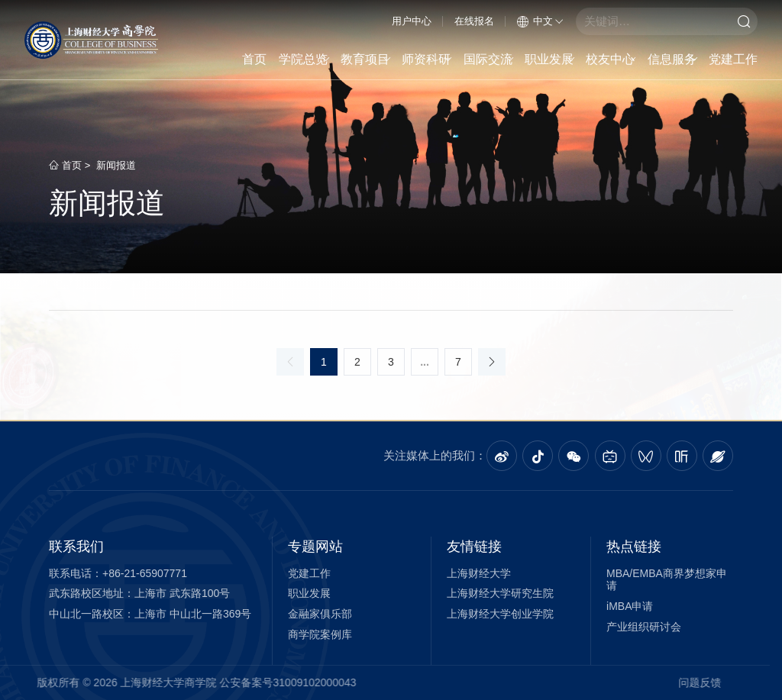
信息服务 (673, 60)
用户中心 (412, 21)
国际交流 (489, 60)
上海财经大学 (479, 573)
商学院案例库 (320, 634)
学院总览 (304, 60)
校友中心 (611, 60)
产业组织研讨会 (644, 627)
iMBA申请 (630, 606)
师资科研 (427, 60)
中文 (540, 21)
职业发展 (550, 60)
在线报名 (474, 21)
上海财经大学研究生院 (500, 593)
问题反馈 (657, 682)
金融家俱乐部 (320, 614)
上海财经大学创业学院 (500, 614)
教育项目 (366, 60)
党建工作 (733, 59)
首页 (254, 59)
